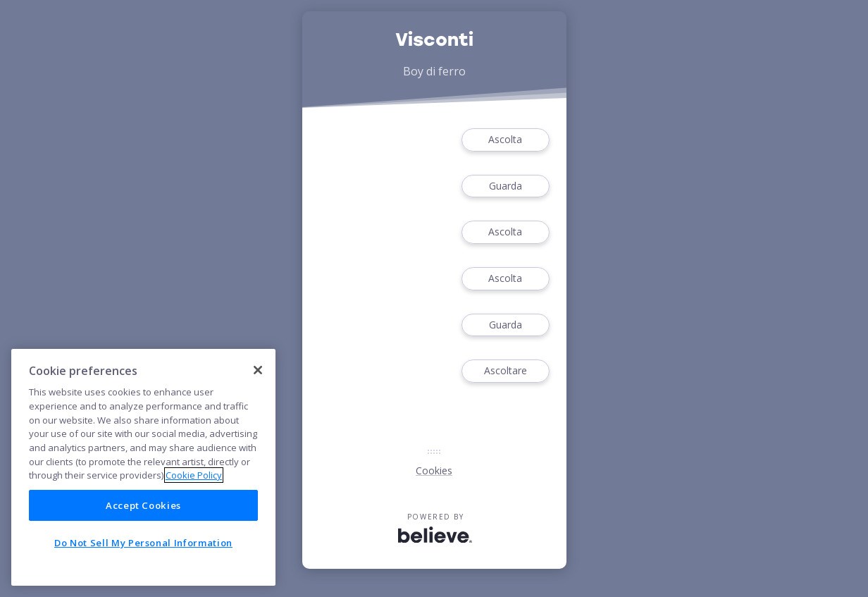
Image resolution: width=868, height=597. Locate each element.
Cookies (434, 470)
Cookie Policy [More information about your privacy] (194, 475)
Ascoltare (505, 371)
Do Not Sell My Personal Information (143, 543)
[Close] (258, 370)
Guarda (505, 186)
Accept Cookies (143, 505)
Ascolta (505, 140)
